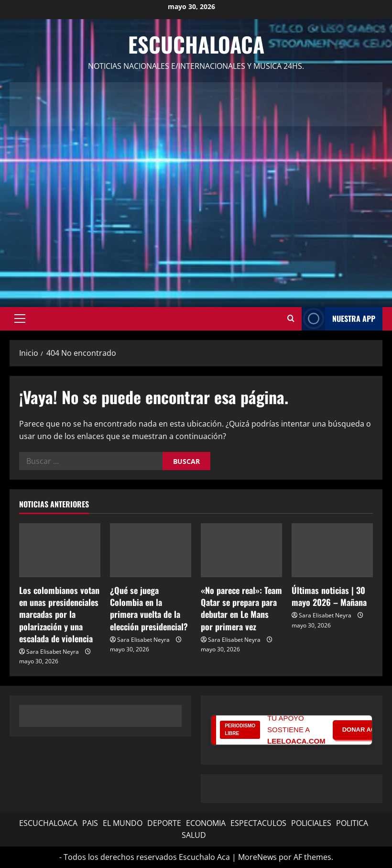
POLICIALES (311, 823)
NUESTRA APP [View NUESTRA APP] (338, 319)
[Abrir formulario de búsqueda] (291, 319)
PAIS (90, 823)
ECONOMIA (206, 823)
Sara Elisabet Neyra (53, 652)
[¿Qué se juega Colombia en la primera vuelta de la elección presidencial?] (151, 550)
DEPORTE (164, 823)
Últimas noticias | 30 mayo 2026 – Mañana (329, 596)
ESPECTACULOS (258, 823)
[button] (20, 319)
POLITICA (352, 823)
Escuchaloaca (196, 44)
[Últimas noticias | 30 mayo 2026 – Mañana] (332, 550)
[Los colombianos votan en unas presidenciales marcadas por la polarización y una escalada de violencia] (60, 550)
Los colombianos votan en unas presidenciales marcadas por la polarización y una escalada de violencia (59, 614)
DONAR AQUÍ (362, 730)
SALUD (194, 835)
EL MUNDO (123, 823)
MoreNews (257, 857)
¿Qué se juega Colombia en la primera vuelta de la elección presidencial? (149, 608)
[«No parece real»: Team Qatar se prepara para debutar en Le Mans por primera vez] (241, 550)
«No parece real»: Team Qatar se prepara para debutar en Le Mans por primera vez (241, 608)
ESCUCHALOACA (48, 823)
